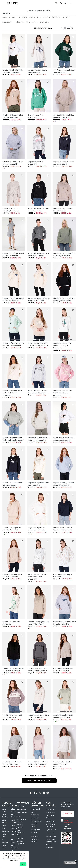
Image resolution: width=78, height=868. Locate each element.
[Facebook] (31, 793)
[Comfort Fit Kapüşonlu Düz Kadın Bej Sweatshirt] (14, 96)
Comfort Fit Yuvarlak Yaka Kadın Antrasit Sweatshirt (38, 670)
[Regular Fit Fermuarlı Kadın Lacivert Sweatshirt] (64, 142)
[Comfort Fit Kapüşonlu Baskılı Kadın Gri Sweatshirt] (64, 602)
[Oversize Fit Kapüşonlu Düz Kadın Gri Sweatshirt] (14, 142)
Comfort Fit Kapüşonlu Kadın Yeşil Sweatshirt (64, 71)
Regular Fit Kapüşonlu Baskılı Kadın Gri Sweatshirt (13, 255)
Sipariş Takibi (36, 830)
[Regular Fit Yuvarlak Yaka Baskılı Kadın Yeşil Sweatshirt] (14, 418)
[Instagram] (36, 793)
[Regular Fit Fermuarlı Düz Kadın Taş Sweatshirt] (14, 189)
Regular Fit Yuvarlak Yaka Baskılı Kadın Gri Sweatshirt (38, 392)
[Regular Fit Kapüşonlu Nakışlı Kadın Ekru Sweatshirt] (14, 279)
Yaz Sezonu (50, 821)
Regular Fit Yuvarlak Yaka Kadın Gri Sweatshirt (12, 763)
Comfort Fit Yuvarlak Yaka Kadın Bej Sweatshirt (63, 670)
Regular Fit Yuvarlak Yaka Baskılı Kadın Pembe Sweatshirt (63, 393)
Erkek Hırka (15, 834)
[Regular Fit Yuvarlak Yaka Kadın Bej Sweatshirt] (14, 555)
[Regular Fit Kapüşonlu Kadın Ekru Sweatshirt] (39, 463)
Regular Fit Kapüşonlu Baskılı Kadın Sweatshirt (64, 210)
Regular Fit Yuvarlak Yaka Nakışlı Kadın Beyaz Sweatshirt (37, 577)
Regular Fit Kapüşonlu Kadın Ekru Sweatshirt (38, 484)
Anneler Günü (51, 809)
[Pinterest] (48, 793)
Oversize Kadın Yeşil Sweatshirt (35, 116)
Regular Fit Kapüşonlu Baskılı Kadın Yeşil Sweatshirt (64, 255)
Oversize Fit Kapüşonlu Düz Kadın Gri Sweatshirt (13, 163)
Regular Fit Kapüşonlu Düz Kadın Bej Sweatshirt (12, 529)
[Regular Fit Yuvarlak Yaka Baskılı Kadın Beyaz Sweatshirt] (64, 324)
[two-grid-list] (65, 28)
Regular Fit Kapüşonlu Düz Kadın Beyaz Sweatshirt (38, 529)
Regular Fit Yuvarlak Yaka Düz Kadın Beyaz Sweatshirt (39, 439)
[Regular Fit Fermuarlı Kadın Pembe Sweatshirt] (14, 696)
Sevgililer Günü (51, 836)
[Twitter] (40, 793)
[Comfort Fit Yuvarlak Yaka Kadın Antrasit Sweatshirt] (39, 649)
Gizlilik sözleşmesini (68, 821)
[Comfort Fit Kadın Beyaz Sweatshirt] (64, 555)
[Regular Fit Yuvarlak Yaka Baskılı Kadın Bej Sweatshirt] (39, 324)
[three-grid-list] (68, 28)
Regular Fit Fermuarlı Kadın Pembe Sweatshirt (13, 716)
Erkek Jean (15, 831)
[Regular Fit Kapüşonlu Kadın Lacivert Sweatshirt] (39, 189)
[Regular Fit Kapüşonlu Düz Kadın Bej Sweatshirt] (14, 508)
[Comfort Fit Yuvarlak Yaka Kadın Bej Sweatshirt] (64, 649)
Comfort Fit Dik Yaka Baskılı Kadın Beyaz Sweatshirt (13, 71)
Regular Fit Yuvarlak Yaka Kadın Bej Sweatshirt (12, 576)
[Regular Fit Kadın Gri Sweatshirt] (39, 142)
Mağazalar (20, 838)
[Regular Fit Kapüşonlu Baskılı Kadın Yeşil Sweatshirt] (64, 234)
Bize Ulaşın (35, 836)
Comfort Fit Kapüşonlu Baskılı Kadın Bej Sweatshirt (39, 623)
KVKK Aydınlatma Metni (21, 833)
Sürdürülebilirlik (22, 813)
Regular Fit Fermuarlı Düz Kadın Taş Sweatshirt (12, 210)
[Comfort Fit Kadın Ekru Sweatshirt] (14, 602)
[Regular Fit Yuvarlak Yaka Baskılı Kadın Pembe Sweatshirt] (64, 371)
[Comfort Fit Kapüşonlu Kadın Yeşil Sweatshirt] (64, 51)
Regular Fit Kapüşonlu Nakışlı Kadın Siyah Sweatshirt (64, 300)
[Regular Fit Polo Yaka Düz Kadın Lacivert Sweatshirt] (64, 508)
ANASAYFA (6, 13)
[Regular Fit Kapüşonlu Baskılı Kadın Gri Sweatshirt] (14, 234)
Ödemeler (35, 818)
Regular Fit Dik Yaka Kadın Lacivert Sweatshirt (12, 484)
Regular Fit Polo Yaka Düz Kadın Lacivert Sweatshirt (63, 529)
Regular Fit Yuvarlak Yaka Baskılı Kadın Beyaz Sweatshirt (63, 346)
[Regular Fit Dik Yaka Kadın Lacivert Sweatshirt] (14, 463)
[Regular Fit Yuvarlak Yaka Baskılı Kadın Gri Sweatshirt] (39, 371)
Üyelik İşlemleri (36, 809)
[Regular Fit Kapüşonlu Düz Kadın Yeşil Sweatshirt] (64, 696)
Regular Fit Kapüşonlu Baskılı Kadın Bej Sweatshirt (39, 716)
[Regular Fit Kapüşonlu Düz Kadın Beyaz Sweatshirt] (39, 508)
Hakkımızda (20, 806)
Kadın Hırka (6, 831)
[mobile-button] (71, 3)
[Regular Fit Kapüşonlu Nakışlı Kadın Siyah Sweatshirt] (64, 279)
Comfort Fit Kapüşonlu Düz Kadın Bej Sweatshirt (13, 116)
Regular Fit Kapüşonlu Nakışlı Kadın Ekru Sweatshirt (13, 300)
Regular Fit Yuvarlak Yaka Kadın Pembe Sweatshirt (37, 763)
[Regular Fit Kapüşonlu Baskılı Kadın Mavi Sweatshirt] (64, 463)
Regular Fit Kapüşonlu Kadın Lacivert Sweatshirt (38, 210)
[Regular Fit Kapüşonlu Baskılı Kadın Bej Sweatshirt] (39, 696)
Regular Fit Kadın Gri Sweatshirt (36, 163)
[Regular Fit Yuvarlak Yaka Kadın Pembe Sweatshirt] (39, 742)
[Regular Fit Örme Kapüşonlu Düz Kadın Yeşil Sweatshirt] (14, 324)
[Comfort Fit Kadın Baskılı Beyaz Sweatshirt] (39, 51)
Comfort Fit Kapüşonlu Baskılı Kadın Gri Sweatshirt (65, 623)
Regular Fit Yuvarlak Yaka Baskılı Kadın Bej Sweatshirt (38, 344)
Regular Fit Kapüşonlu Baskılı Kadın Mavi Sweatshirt (64, 484)
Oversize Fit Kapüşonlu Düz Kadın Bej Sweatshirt (64, 116)
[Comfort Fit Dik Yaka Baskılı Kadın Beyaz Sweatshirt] (14, 51)
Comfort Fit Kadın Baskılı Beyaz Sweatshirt (37, 71)
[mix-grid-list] (72, 28)
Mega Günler (50, 833)
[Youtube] (44, 793)
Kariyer (19, 816)
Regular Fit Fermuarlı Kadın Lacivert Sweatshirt (64, 163)
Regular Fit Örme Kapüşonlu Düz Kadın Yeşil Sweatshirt (13, 344)
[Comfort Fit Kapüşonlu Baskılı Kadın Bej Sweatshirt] (39, 602)
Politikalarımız (21, 810)
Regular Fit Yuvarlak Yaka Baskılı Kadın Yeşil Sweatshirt (13, 439)
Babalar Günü (51, 812)
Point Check (36, 833)
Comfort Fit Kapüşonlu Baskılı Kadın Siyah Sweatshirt (14, 670)
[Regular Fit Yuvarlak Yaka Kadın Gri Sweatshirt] (14, 742)
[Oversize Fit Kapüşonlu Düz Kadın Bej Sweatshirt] (64, 96)
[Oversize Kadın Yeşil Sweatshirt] (39, 96)
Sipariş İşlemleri (37, 821)
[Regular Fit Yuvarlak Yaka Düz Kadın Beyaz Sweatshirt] (39, 418)
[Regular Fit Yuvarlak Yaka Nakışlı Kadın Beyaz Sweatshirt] (39, 555)
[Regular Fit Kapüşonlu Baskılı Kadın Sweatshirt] (64, 189)
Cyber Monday (51, 830)
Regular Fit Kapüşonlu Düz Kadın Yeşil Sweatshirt (63, 716)
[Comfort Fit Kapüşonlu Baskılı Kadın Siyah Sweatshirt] (14, 649)
